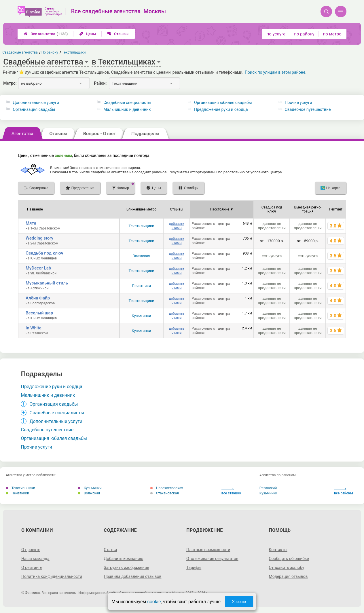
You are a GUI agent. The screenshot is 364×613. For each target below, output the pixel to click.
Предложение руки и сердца (221, 109)
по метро (332, 34)
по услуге (276, 34)
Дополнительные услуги (36, 103)
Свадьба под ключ (44, 253)
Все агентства (46, 34)
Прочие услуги (298, 103)
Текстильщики (142, 226)
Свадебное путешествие (308, 109)
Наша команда (35, 559)
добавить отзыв (176, 226)
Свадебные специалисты (127, 103)
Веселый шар (39, 313)
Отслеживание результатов (212, 559)
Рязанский (268, 488)
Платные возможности (208, 550)
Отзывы (118, 34)
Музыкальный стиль (47, 283)
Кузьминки (141, 316)
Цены (88, 34)
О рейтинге (32, 568)
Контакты (278, 550)
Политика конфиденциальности (52, 576)
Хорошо (239, 602)
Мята (31, 223)
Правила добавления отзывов (133, 576)
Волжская (142, 256)
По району (50, 52)
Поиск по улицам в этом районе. (276, 72)
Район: (100, 83)
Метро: (10, 83)
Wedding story (39, 238)
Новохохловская (167, 488)
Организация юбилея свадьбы (223, 103)
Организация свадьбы (34, 109)
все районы (344, 492)
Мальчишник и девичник (127, 109)
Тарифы (194, 568)
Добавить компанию (124, 559)
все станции (231, 492)
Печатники (141, 286)
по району (304, 34)
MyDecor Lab (38, 268)
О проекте (31, 550)
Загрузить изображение (127, 568)
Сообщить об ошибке (289, 559)
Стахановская (165, 493)
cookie (154, 602)
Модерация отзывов (288, 576)
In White (34, 328)
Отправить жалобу (286, 568)
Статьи (111, 550)
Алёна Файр (38, 298)
